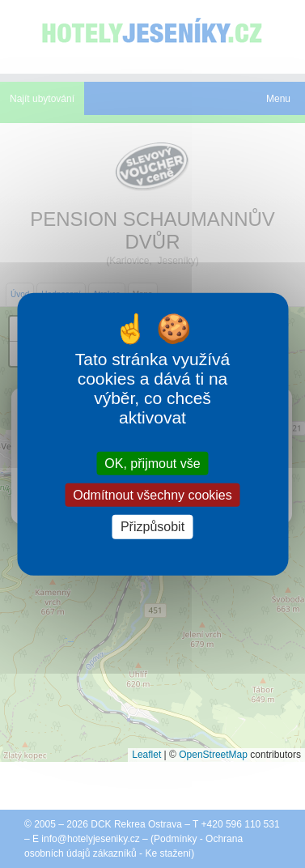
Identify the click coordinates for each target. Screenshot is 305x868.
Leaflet (146, 755)
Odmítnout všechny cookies (152, 495)
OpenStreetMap (213, 755)
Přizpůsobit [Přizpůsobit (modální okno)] (152, 527)
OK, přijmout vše (152, 464)
